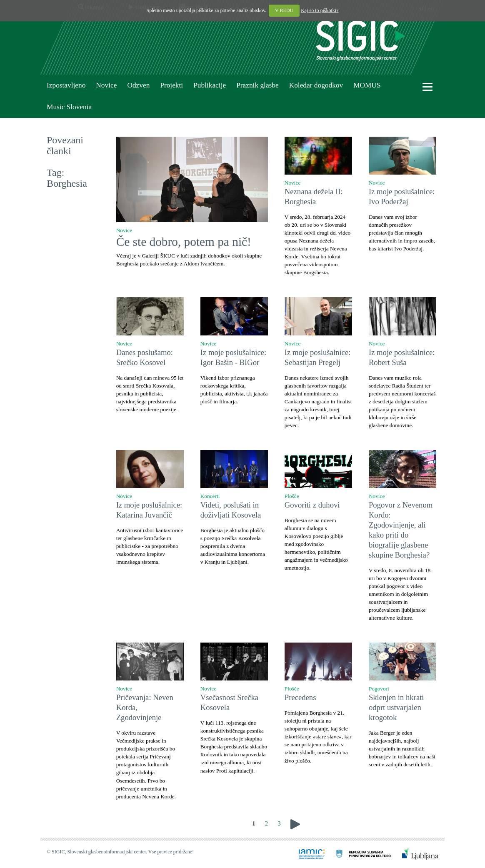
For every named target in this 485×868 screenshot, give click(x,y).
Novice (106, 85)
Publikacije (210, 85)
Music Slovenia (69, 107)
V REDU (284, 10)
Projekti (171, 85)
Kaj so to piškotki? (320, 10)
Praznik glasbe (257, 85)
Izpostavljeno (66, 85)
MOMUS (367, 85)
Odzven (138, 85)
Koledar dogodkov (316, 85)
